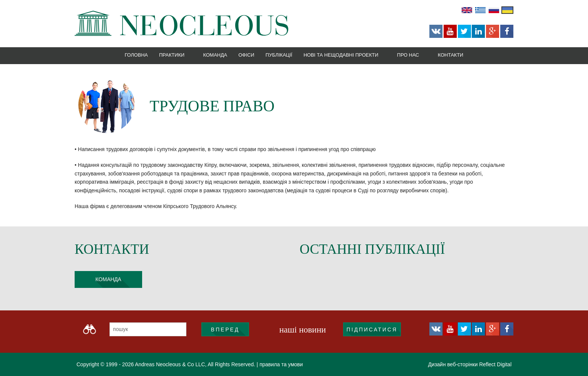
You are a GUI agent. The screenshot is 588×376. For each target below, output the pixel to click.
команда (109, 279)
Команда (215, 55)
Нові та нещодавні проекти (341, 55)
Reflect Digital (495, 364)
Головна (136, 55)
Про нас (408, 55)
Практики (172, 55)
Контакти (450, 55)
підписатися (372, 330)
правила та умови (281, 364)
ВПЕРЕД (225, 330)
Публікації (279, 55)
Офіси (246, 55)
